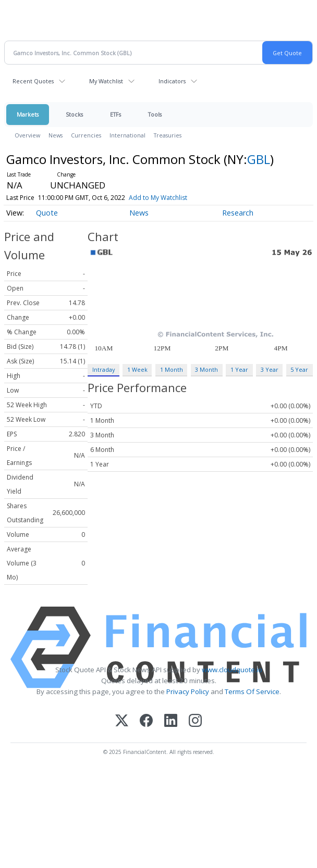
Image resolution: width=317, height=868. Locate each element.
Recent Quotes (33, 81)
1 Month (172, 369)
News (56, 135)
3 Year (270, 369)
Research (238, 213)
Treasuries (168, 135)
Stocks (74, 114)
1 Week (137, 369)
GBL (259, 159)
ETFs (115, 114)
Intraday (103, 369)
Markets (28, 114)
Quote (47, 213)
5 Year (299, 369)
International (127, 135)
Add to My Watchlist (158, 198)
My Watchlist (106, 81)
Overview (27, 135)
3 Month (206, 369)
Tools (155, 114)
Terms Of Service (252, 691)
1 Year (239, 369)
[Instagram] (195, 721)
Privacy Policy (188, 691)
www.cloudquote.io (232, 670)
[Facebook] (146, 721)
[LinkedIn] (171, 721)
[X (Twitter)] (122, 721)
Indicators (172, 81)
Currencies (86, 135)
